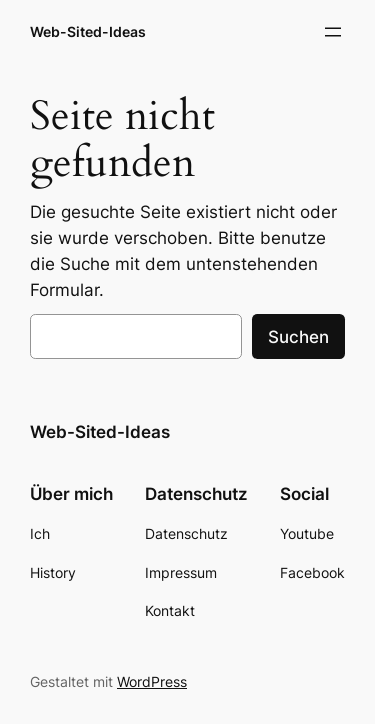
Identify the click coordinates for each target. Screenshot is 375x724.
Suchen (298, 337)
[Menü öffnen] (333, 32)
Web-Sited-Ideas (88, 31)
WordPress (152, 681)
